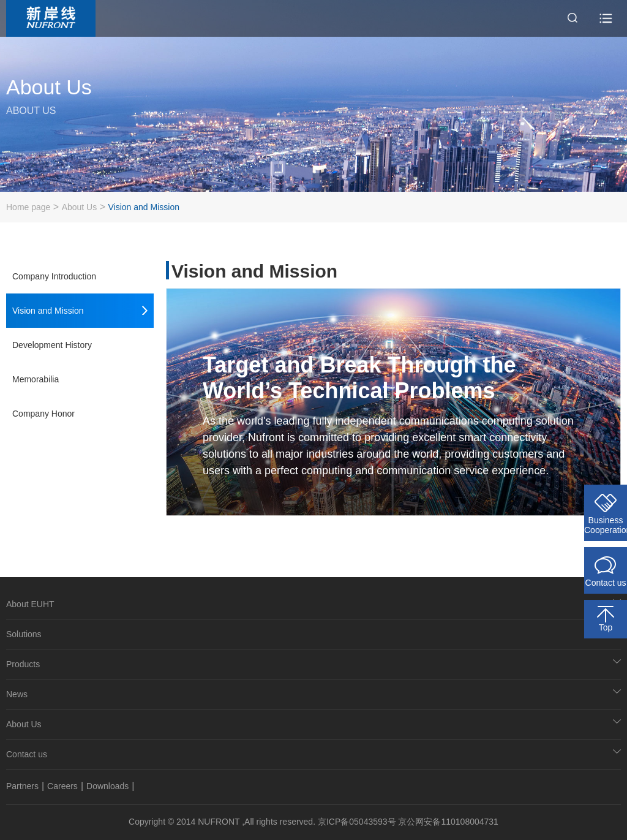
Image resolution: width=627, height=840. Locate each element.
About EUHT (30, 604)
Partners (22, 786)
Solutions (24, 634)
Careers (62, 786)
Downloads (107, 786)
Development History (52, 345)
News (17, 694)
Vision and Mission (143, 207)
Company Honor (43, 414)
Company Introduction (54, 276)
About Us (80, 207)
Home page (28, 207)
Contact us (27, 754)
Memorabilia (36, 379)
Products (23, 664)
